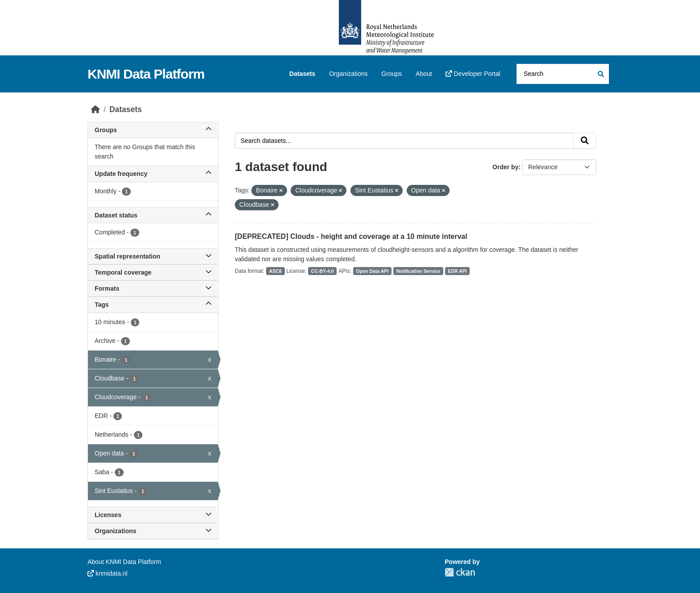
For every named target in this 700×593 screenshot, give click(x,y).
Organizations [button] (153, 531)
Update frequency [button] (153, 174)
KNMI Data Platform (146, 74)
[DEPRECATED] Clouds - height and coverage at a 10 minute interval (351, 236)
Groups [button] (153, 130)
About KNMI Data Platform (124, 562)
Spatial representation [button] (153, 256)
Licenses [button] (153, 515)
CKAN (460, 572)
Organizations (348, 74)
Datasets (302, 74)
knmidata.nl (107, 573)
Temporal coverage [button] (153, 272)
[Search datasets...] (563, 74)
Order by (505, 167)
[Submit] (600, 74)
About (424, 74)
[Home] (96, 109)
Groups (392, 74)
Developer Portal (473, 74)
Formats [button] (153, 288)
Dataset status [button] (153, 215)
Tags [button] (153, 305)
